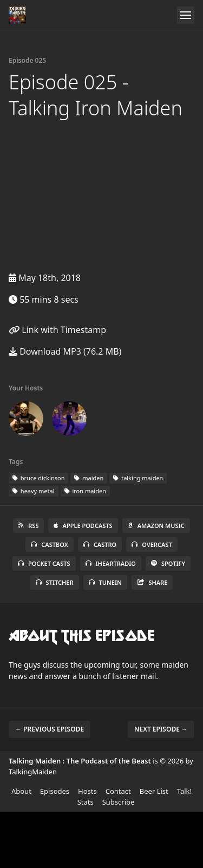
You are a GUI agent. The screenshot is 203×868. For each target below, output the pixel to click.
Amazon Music (156, 526)
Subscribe (119, 802)
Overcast (152, 544)
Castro (100, 544)
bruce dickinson (38, 478)
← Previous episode (50, 729)
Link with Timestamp (57, 330)
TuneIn (105, 582)
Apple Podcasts (83, 526)
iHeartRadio (111, 563)
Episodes (55, 791)
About (21, 791)
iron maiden (85, 491)
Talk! (184, 791)
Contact (118, 791)
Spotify (168, 563)
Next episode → (161, 729)
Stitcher (55, 582)
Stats (86, 802)
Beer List (154, 791)
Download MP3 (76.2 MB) (65, 351)
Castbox (49, 544)
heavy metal (34, 491)
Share (152, 582)
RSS (28, 526)
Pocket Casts (44, 563)
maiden (89, 478)
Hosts (87, 791)
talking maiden (138, 478)
